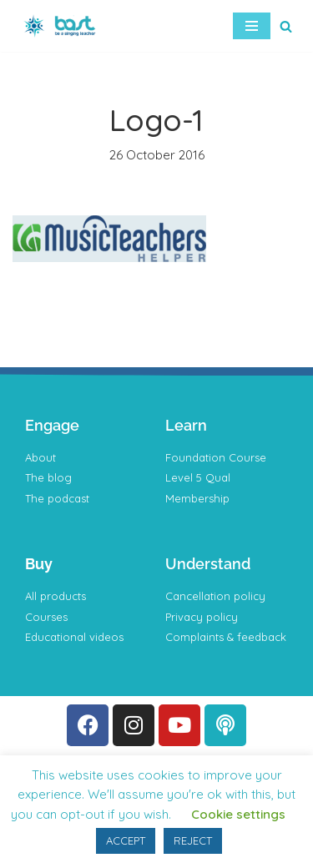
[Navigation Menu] (252, 26)
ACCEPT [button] (126, 840)
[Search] (286, 26)
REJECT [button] (193, 840)
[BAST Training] (63, 26)
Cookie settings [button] (238, 814)
